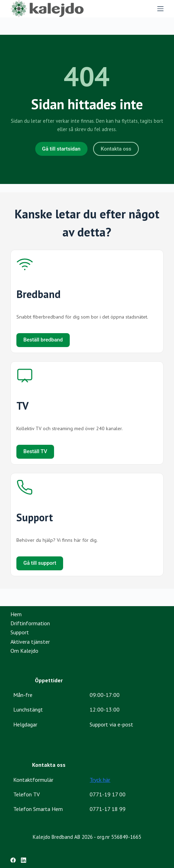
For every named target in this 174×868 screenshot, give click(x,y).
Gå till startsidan (61, 149)
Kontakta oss (116, 149)
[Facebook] (13, 860)
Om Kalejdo (24, 651)
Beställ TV (35, 451)
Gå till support (40, 563)
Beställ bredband (43, 340)
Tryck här (100, 780)
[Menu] (160, 9)
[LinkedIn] (24, 860)
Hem (16, 614)
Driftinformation (30, 623)
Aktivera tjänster (30, 642)
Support (20, 632)
